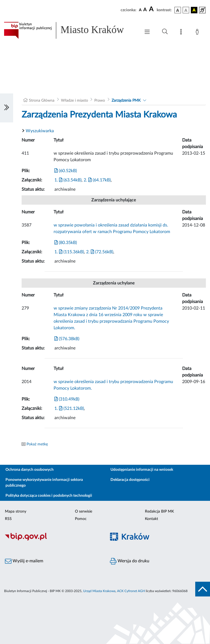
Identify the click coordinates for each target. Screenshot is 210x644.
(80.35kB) (66, 243)
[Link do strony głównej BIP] (69, 30)
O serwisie (84, 511)
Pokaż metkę (37, 444)
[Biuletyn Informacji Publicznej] (52, 540)
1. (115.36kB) (69, 252)
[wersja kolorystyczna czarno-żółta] (194, 10)
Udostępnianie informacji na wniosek (142, 470)
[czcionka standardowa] (140, 10)
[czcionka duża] (152, 9)
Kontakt (151, 519)
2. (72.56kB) (100, 252)
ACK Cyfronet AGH (131, 591)
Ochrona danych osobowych (30, 470)
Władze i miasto (75, 101)
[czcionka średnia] (145, 10)
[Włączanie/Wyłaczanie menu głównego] (147, 32)
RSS (8, 519)
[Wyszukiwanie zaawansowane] (165, 32)
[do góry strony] (203, 589)
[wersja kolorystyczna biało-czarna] (186, 10)
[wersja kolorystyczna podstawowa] (178, 10)
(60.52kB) (66, 171)
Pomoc (81, 519)
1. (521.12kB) (69, 408)
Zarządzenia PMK (126, 101)
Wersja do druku (130, 561)
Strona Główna (42, 101)
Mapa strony (16, 511)
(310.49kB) (67, 399)
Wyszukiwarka (40, 131)
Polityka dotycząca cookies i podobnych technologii (49, 496)
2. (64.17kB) (97, 180)
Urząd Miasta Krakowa (99, 591)
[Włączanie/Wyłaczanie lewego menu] (7, 108)
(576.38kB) (67, 339)
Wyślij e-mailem (24, 561)
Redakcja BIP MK (159, 511)
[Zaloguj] (198, 33)
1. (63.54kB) (68, 180)
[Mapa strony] (182, 33)
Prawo (100, 101)
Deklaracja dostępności (130, 480)
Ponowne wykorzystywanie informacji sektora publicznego (44, 483)
